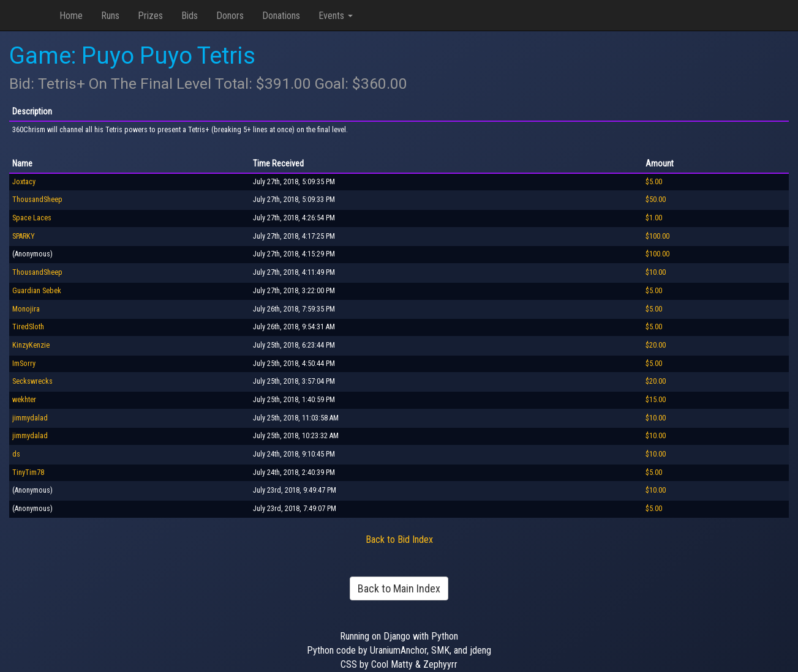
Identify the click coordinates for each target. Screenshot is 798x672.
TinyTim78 (28, 472)
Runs (110, 16)
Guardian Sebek (37, 291)
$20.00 (656, 345)
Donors (230, 16)
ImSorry (24, 364)
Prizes (150, 16)
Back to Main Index (399, 588)
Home (71, 16)
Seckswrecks (32, 381)
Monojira (26, 309)
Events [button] (336, 16)
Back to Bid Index (399, 539)
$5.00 (654, 182)
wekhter (24, 400)
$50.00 (656, 200)
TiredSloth (28, 327)
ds (16, 454)
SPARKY (24, 236)
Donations (281, 16)
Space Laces (32, 218)
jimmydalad (30, 418)
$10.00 (656, 272)
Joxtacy (24, 182)
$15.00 (656, 400)
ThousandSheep (37, 200)
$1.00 (654, 218)
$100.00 (657, 236)
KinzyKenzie (31, 345)
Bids (190, 16)
